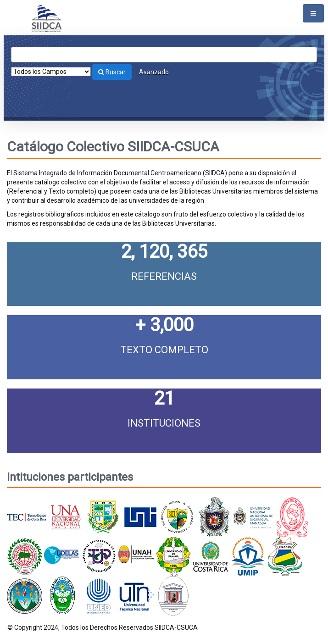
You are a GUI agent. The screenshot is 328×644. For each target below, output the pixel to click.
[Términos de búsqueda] (164, 55)
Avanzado (154, 72)
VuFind (21, 14)
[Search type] (51, 72)
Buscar (112, 72)
